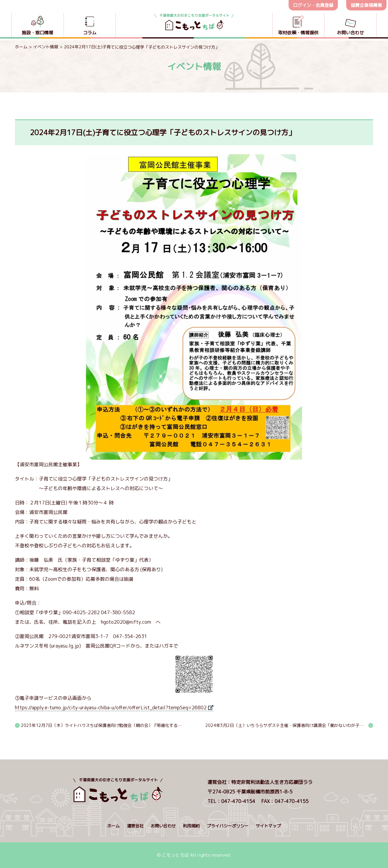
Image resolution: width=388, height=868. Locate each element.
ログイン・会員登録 (313, 5)
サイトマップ (268, 826)
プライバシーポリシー (228, 826)
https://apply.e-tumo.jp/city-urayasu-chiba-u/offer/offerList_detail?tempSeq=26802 (111, 708)
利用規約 (191, 826)
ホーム (21, 47)
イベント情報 (46, 47)
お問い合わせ (163, 826)
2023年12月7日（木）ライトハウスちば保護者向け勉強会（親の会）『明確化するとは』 (102, 725)
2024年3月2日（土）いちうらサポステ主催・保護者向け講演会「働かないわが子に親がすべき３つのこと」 (289, 725)
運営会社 (135, 826)
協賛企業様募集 (366, 5)
